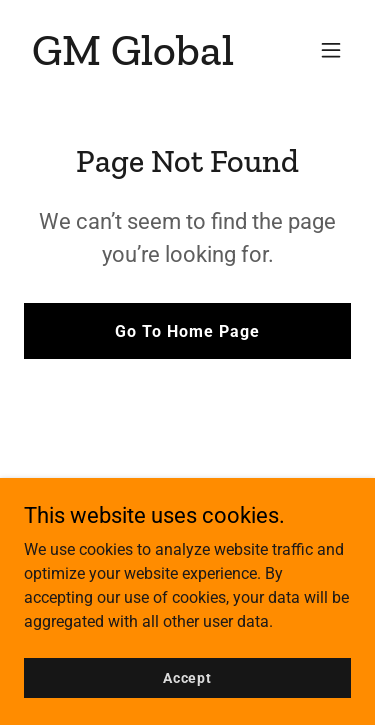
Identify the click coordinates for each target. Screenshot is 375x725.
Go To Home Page (187, 331)
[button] (331, 50)
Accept (187, 677)
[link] (133, 59)
